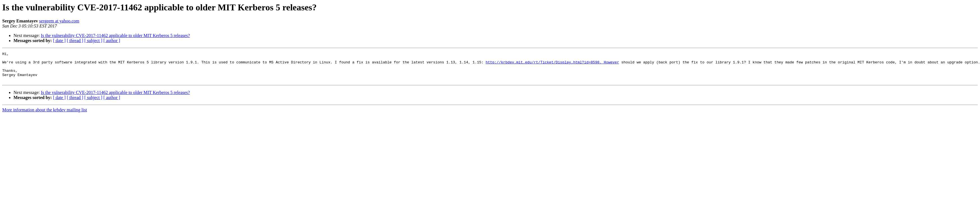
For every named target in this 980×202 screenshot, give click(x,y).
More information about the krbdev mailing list (45, 116)
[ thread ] (75, 41)
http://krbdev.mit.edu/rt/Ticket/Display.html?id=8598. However (552, 65)
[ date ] (59, 41)
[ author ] (112, 41)
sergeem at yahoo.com (59, 21)
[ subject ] (93, 41)
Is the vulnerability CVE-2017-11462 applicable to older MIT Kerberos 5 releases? (115, 35)
